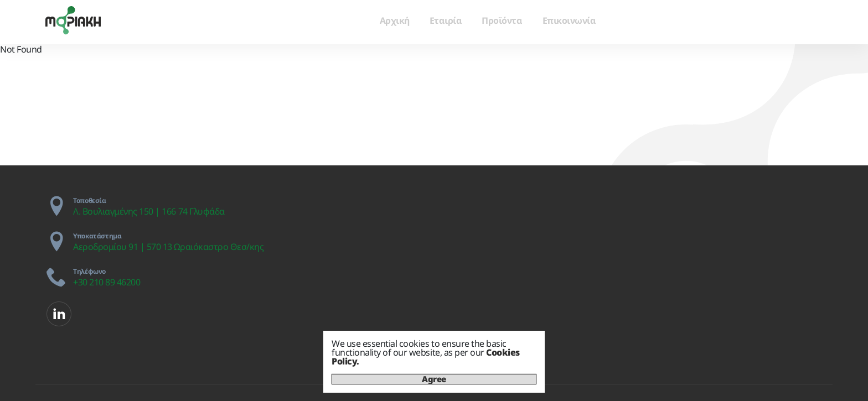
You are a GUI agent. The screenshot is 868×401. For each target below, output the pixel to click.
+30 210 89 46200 (107, 282)
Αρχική (395, 20)
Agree (434, 379)
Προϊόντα (502, 20)
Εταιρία (446, 20)
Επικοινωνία (569, 20)
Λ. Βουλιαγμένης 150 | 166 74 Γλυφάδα (149, 211)
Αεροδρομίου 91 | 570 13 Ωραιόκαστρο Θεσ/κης (168, 247)
